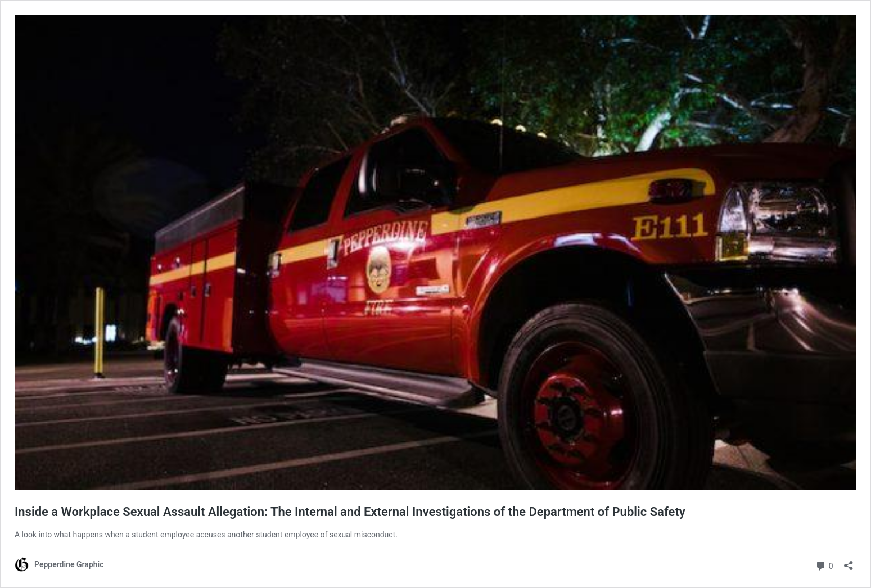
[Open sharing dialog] (849, 562)
